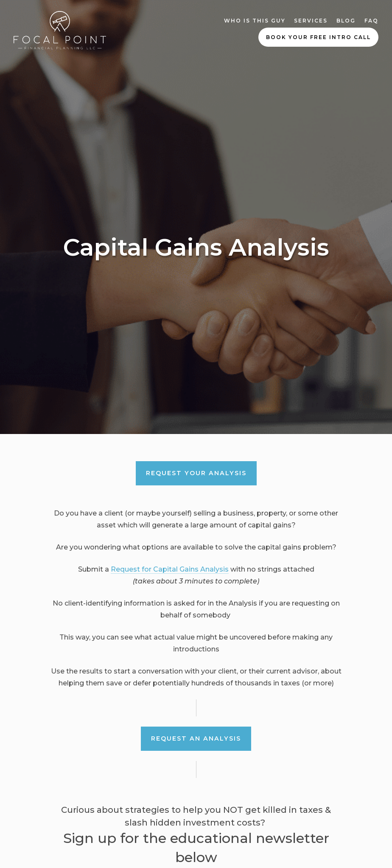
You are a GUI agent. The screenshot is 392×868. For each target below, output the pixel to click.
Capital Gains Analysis (196, 247)
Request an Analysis (196, 738)
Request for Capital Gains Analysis (170, 569)
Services (311, 21)
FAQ (371, 21)
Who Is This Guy (255, 21)
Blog (346, 21)
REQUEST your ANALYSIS (196, 473)
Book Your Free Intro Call (318, 37)
